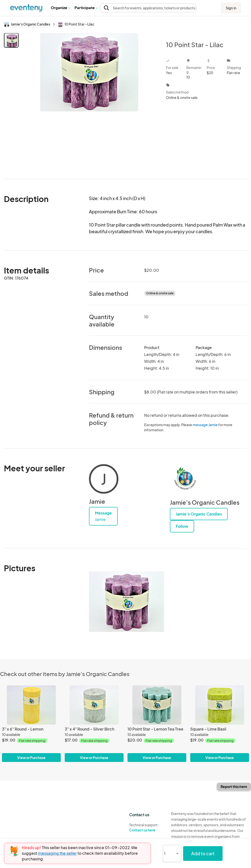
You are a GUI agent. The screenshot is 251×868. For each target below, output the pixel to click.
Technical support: (146, 827)
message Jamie (205, 425)
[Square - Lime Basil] (220, 705)
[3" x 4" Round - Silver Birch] (94, 705)
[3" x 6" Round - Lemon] (31, 705)
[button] (60, 8)
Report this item (234, 787)
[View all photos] (89, 102)
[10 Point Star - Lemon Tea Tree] (157, 705)
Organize (60, 7)
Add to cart (203, 853)
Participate (86, 7)
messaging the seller (57, 853)
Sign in (231, 8)
